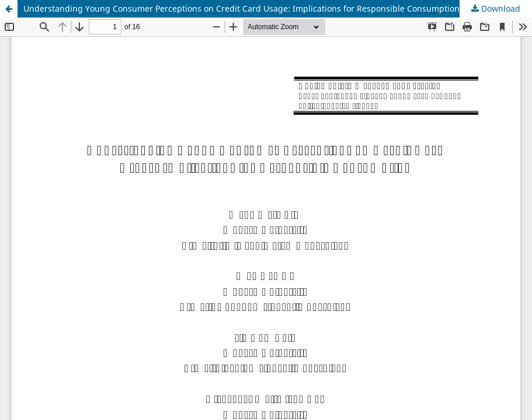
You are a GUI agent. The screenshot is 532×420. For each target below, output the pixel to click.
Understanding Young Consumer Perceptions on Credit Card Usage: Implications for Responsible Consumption (241, 8)
